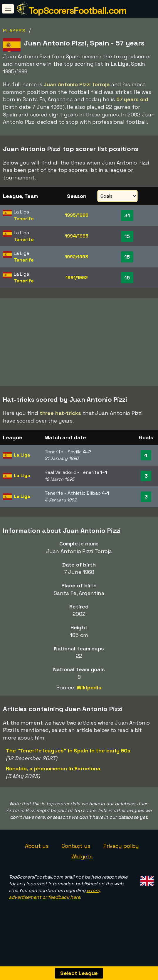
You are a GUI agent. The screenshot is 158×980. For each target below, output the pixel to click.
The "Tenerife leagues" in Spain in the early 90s (68, 751)
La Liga (22, 455)
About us (37, 846)
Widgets (82, 856)
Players (14, 31)
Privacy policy (121, 846)
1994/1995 (77, 236)
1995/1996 (77, 215)
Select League (79, 973)
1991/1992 (77, 278)
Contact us (76, 846)
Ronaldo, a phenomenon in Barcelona (53, 768)
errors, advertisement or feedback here (55, 894)
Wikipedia (89, 687)
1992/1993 (77, 257)
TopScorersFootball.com (77, 11)
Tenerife (24, 219)
